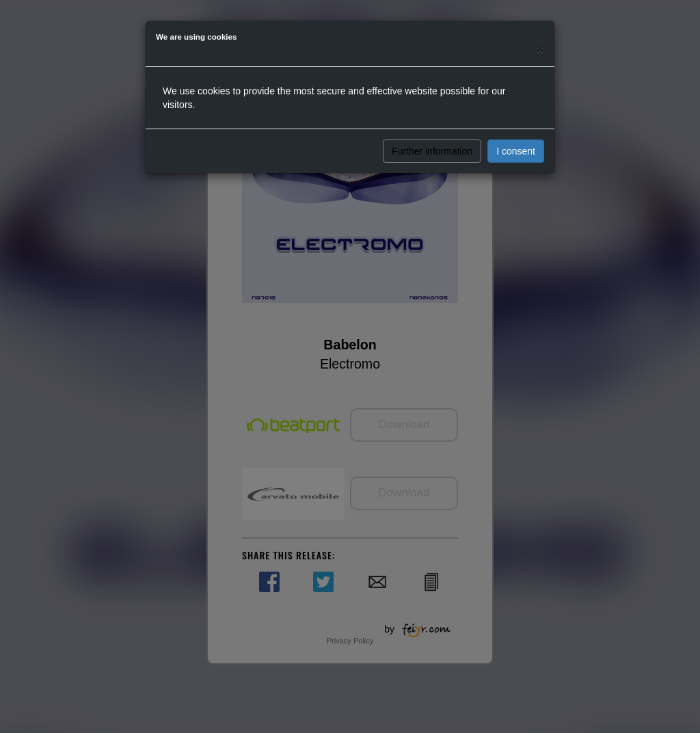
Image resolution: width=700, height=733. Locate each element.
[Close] (540, 49)
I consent (516, 151)
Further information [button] (432, 151)
